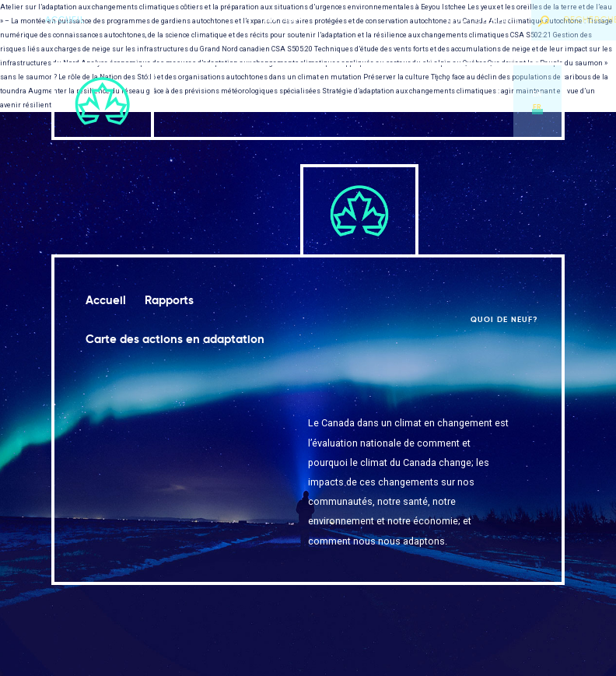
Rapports (278, 101)
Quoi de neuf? (484, 20)
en (538, 94)
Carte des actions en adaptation (382, 101)
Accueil (65, 20)
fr (538, 107)
